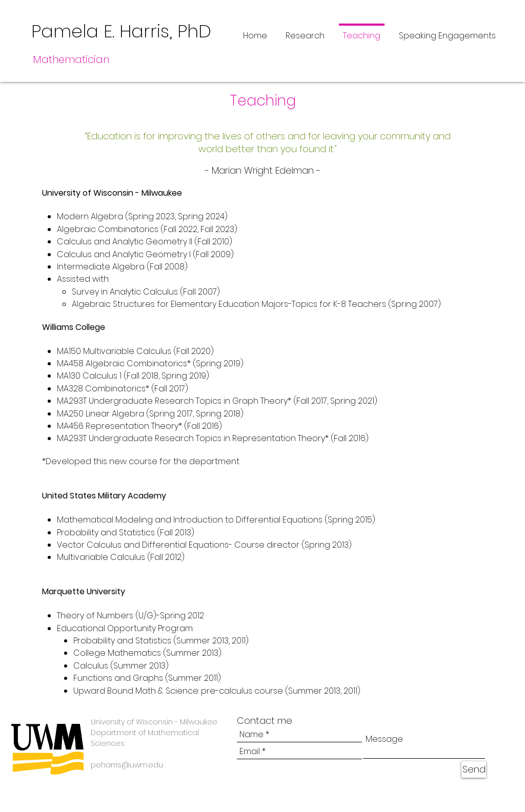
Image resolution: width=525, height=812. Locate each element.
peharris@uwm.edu (127, 765)
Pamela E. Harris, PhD (121, 31)
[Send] (474, 769)
